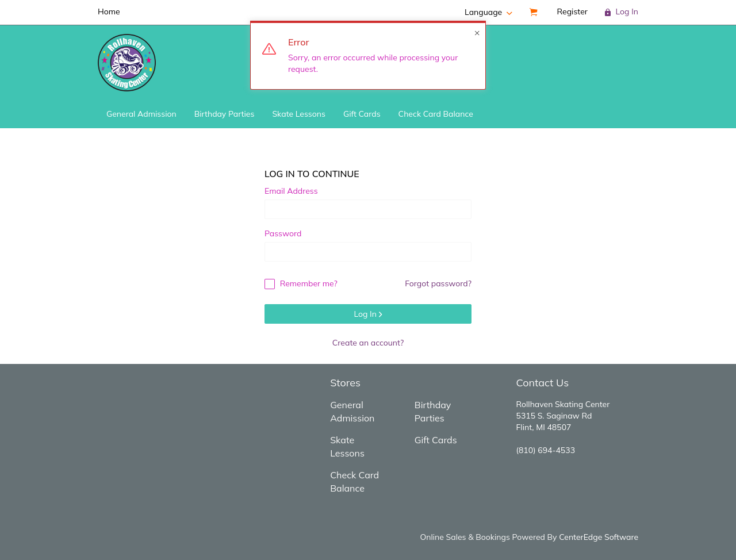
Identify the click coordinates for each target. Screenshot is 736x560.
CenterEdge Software (599, 537)
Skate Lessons (299, 114)
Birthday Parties (225, 114)
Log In (368, 314)
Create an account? (368, 343)
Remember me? (301, 283)
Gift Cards (362, 114)
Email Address (291, 191)
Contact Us (542, 383)
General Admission (141, 114)
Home (109, 11)
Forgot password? (438, 283)
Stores (345, 383)
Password (283, 233)
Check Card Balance (436, 114)
